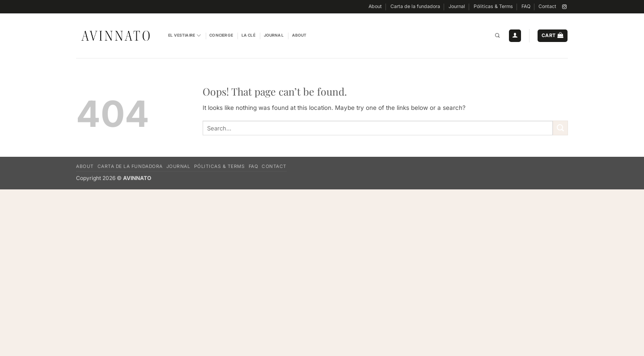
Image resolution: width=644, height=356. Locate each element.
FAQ (526, 6)
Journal (457, 6)
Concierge (221, 35)
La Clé (248, 35)
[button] (515, 36)
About (375, 6)
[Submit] (560, 128)
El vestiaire (184, 36)
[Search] (497, 36)
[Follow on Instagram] (564, 7)
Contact (547, 6)
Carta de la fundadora (415, 6)
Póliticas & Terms (493, 6)
